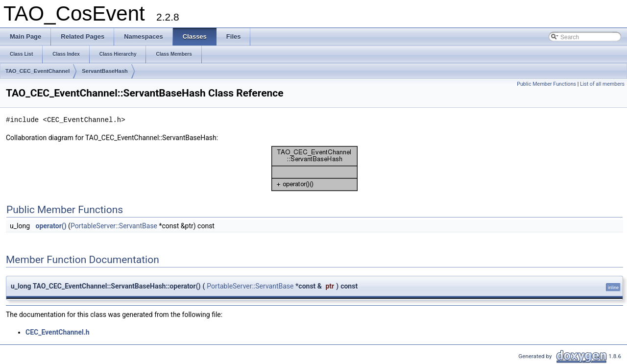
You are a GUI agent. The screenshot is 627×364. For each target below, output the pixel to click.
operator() (51, 226)
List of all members (602, 84)
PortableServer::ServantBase (114, 226)
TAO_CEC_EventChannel (37, 71)
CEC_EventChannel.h (58, 332)
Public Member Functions (546, 84)
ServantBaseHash (105, 71)
